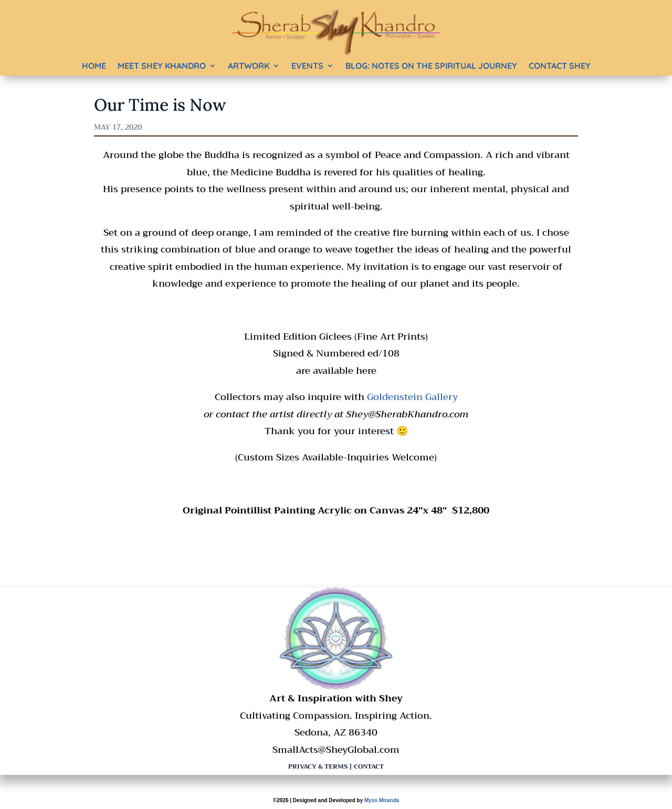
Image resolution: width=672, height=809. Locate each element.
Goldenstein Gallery (412, 397)
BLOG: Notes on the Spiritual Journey (431, 66)
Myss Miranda (382, 800)
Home (94, 66)
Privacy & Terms (318, 766)
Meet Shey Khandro (162, 66)
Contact (369, 766)
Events (307, 66)
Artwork (249, 66)
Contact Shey (560, 66)
